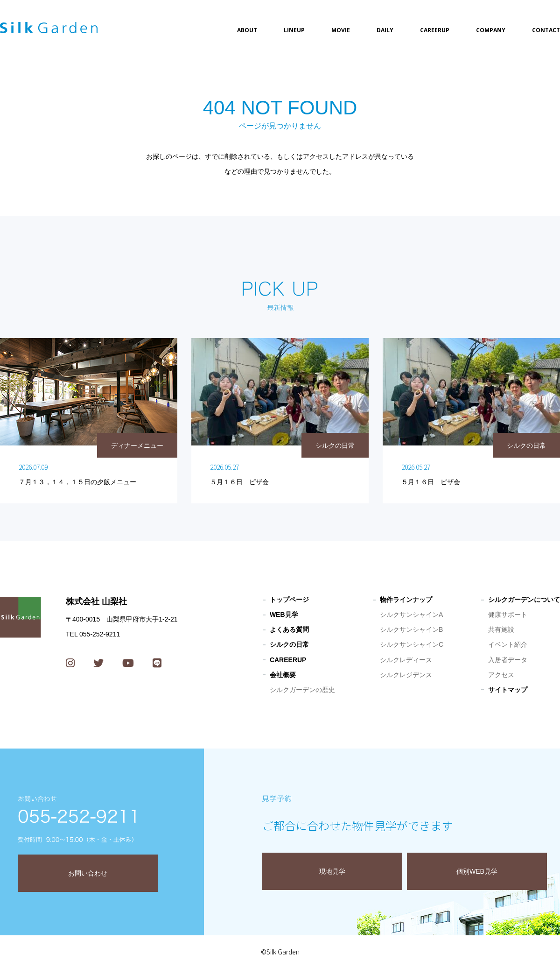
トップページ (289, 600)
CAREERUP (435, 30)
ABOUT (247, 30)
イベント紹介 (508, 644)
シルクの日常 (289, 644)
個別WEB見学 (477, 871)
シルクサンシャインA (411, 615)
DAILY (385, 30)
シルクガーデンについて (524, 600)
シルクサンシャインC (412, 644)
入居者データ (508, 660)
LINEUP (294, 30)
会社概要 (283, 675)
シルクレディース (406, 660)
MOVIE (341, 30)
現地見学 (332, 871)
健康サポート (508, 615)
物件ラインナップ (406, 600)
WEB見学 (284, 615)
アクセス (501, 675)
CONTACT (546, 30)
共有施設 (501, 629)
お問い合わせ (88, 873)
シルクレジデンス (406, 675)
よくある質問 (289, 629)
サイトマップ (508, 690)
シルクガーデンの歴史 (302, 690)
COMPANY (491, 30)
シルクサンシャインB (411, 629)
